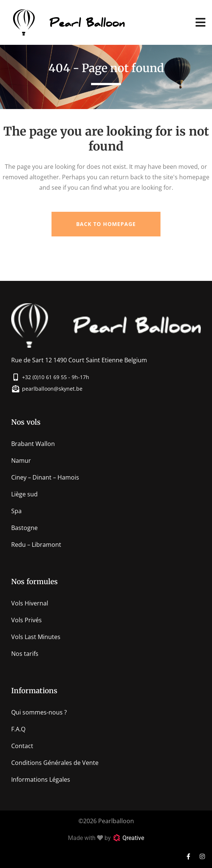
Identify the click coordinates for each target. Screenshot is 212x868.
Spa (16, 511)
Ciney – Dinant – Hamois (45, 477)
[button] (201, 23)
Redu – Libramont (36, 545)
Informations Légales (41, 779)
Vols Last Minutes (36, 637)
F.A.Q (18, 729)
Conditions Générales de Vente (55, 763)
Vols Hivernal (30, 603)
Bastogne (24, 528)
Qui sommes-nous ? (39, 712)
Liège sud (24, 494)
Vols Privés (26, 620)
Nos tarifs (25, 654)
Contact (22, 746)
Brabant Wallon (33, 444)
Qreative (133, 838)
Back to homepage (106, 224)
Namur (21, 461)
